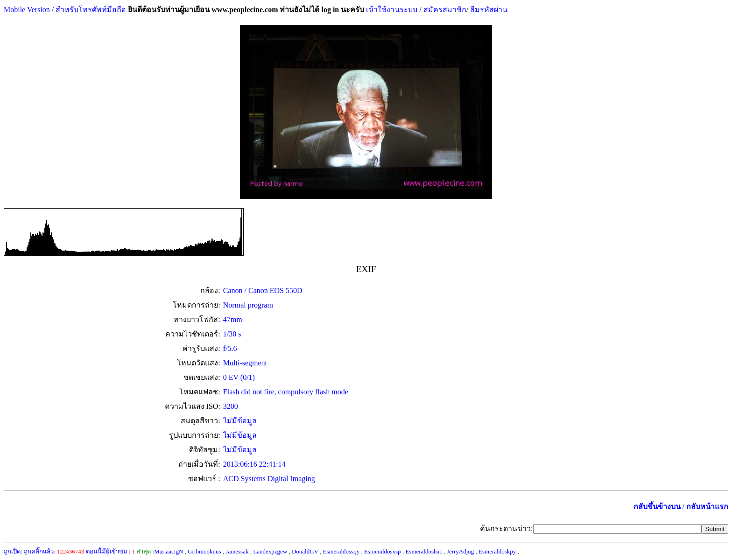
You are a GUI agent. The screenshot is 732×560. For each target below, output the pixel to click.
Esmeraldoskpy (497, 551)
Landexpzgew (270, 551)
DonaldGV (305, 551)
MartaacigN (169, 551)
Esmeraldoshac (424, 551)
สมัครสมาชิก (445, 10)
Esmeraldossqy (341, 551)
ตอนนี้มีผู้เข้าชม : (111, 551)
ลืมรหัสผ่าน (488, 10)
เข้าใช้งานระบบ (391, 10)
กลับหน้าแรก (707, 507)
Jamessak (237, 551)
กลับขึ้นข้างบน (657, 507)
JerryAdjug (461, 551)
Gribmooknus (204, 551)
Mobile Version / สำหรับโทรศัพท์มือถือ (65, 10)
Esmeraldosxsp (383, 551)
